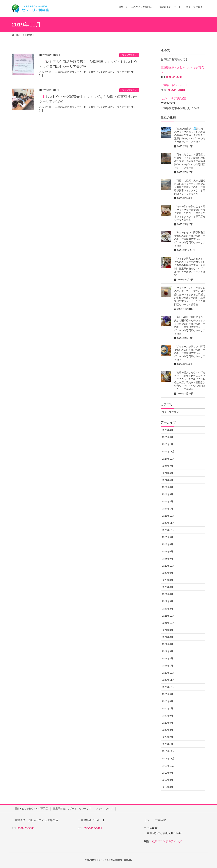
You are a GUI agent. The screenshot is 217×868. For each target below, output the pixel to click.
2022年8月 (168, 580)
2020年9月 (168, 694)
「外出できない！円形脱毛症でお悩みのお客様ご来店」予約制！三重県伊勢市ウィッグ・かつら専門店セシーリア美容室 (190, 239)
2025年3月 (168, 437)
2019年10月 (168, 766)
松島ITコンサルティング (167, 841)
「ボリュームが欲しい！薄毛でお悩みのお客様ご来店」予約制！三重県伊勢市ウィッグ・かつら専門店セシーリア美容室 (190, 353)
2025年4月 (168, 430)
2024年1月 (168, 509)
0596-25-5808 (175, 77)
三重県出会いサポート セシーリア (72, 808)
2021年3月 (168, 651)
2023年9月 (168, 537)
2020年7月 (168, 708)
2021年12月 (168, 616)
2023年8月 (168, 544)
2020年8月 (168, 701)
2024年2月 (168, 501)
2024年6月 (168, 473)
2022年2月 (168, 609)
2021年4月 (168, 644)
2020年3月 (168, 730)
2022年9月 (168, 573)
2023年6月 (168, 551)
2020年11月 (168, 680)
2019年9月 (168, 773)
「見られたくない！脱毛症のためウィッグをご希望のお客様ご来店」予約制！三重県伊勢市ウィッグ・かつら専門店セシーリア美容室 (190, 161)
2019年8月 (168, 780)
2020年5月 (168, 723)
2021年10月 (168, 623)
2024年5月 (168, 480)
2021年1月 (168, 666)
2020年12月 (168, 673)
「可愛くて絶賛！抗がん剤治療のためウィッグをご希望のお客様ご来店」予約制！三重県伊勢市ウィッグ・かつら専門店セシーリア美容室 (190, 187)
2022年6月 (168, 587)
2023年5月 (168, 559)
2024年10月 (168, 459)
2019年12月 (168, 751)
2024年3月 (168, 494)
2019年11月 (168, 758)
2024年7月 (168, 466)
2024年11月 (168, 451)
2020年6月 (168, 716)
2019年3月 (168, 787)
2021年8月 (168, 637)
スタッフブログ (129, 55)
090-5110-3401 (176, 90)
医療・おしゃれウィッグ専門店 (31, 808)
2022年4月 (168, 594)
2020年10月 (168, 687)
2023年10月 (168, 530)
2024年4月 (168, 487)
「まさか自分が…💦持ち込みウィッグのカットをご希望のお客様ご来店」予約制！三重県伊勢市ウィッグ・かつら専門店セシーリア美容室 (190, 135)
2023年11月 (168, 523)
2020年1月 (168, 744)
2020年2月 (168, 737)
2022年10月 (168, 566)
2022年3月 (168, 601)
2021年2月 (168, 658)
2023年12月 (168, 516)
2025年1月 (168, 444)
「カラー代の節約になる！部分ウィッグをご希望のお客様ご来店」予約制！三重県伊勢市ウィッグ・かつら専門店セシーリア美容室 (190, 213)
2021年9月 (168, 630)
